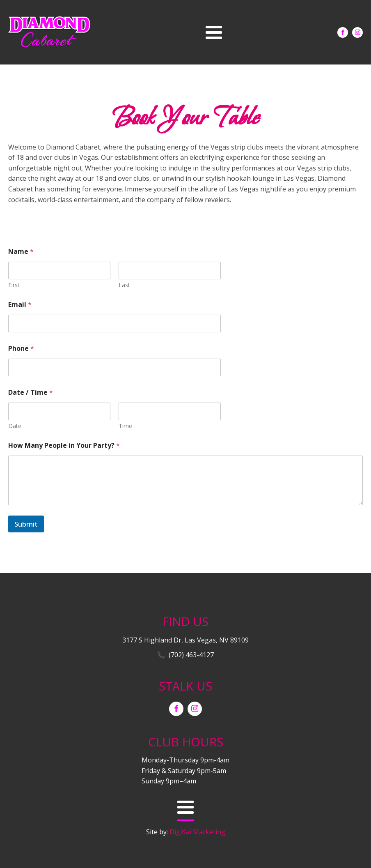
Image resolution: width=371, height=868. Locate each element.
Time (125, 426)
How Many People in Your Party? (64, 446)
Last (124, 285)
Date (15, 426)
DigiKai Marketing (197, 832)
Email (20, 305)
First (14, 285)
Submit (26, 524)
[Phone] (115, 367)
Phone (21, 349)
